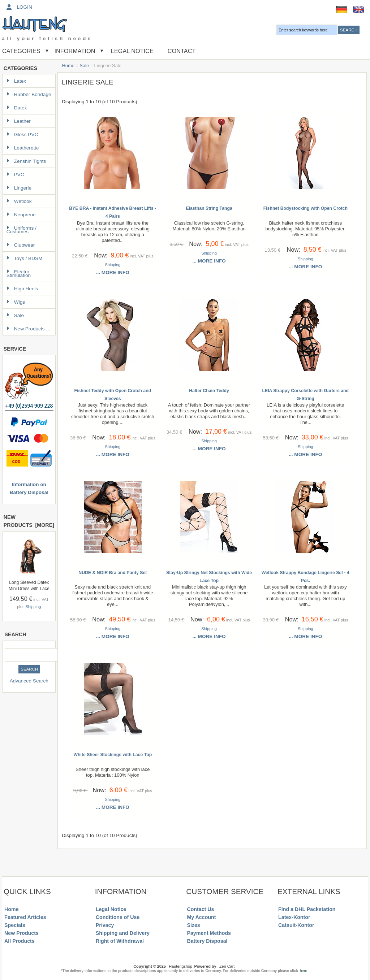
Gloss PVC (22, 135)
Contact (182, 51)
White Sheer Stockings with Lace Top (113, 755)
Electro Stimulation (19, 274)
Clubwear (21, 245)
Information (75, 51)
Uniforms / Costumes (21, 230)
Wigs (16, 302)
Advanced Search (29, 681)
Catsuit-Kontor (296, 925)
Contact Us (200, 909)
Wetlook (19, 201)
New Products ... (28, 329)
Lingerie (19, 188)
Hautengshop (180, 966)
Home (68, 66)
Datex (17, 108)
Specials (15, 925)
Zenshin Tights (26, 161)
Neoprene (21, 215)
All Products (20, 941)
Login (19, 7)
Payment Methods (209, 933)
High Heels (22, 289)
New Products (21, 933)
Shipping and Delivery (123, 933)
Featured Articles (25, 917)
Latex (16, 81)
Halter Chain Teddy (209, 391)
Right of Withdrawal (120, 941)
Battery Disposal (207, 941)
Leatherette (23, 148)
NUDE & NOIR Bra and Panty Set (113, 573)
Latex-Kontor (294, 917)
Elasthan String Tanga (209, 208)
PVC (15, 175)
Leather (19, 121)
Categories (21, 51)
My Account (201, 917)
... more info (113, 272)
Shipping (33, 607)
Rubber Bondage (29, 94)
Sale (84, 66)
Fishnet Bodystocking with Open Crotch (306, 208)
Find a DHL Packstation (307, 909)
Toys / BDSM (25, 258)
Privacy (105, 925)
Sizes (193, 925)
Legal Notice (131, 51)
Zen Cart (227, 966)
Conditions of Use (118, 917)
